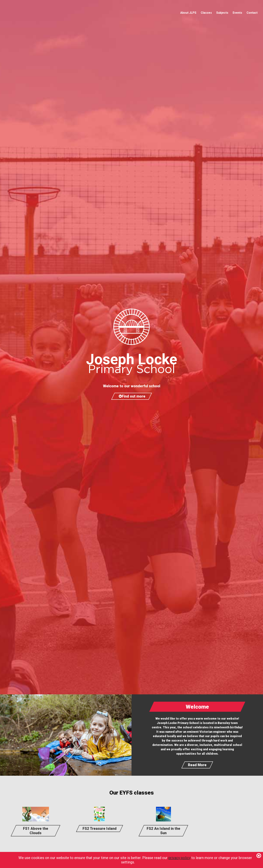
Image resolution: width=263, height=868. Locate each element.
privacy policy (179, 858)
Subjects (222, 13)
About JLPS (188, 13)
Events (237, 13)
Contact (252, 13)
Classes (206, 13)
